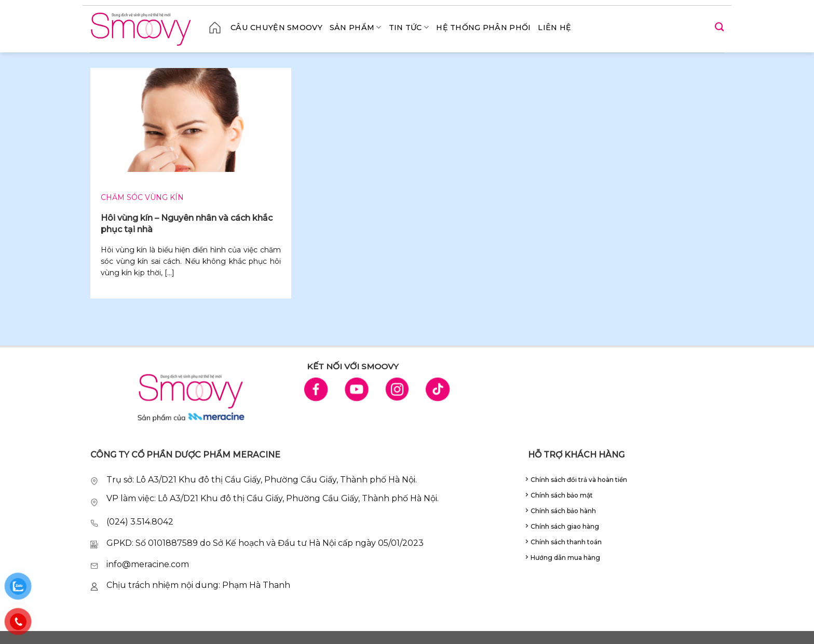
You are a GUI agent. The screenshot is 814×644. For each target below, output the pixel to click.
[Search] (719, 27)
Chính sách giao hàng (565, 526)
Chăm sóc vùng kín (142, 197)
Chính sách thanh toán (566, 542)
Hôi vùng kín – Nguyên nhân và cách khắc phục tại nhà (187, 224)
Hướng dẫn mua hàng (565, 558)
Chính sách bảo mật (562, 495)
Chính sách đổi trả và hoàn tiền (579, 480)
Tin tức (409, 27)
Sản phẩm (356, 27)
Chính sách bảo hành (563, 511)
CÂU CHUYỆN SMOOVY (276, 28)
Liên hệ (554, 28)
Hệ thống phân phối (483, 28)
